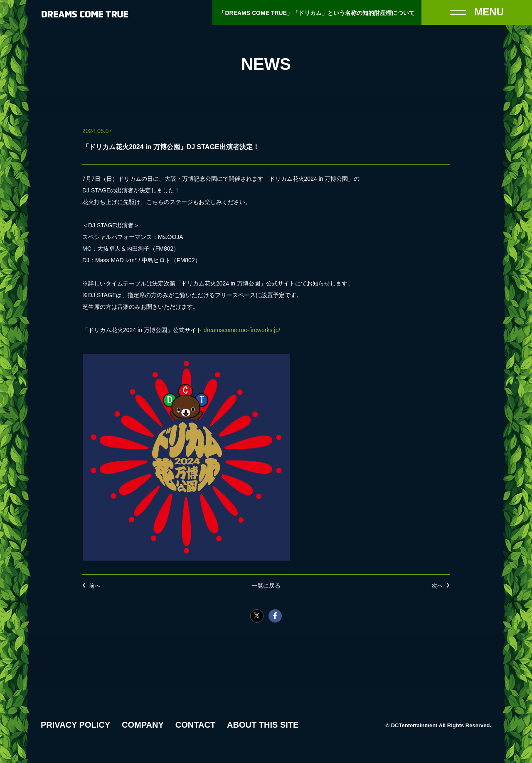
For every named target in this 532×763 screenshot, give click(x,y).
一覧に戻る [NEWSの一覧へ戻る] (266, 586)
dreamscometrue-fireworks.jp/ (242, 330)
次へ (437, 586)
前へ (95, 586)
